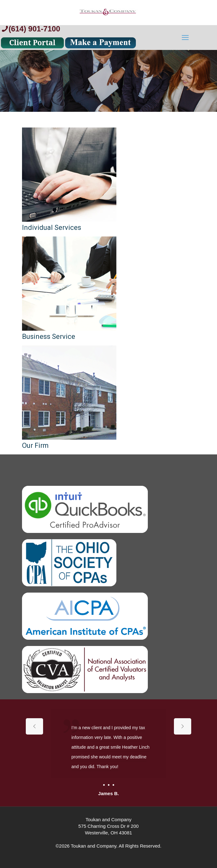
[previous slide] (34, 726)
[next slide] (183, 726)
